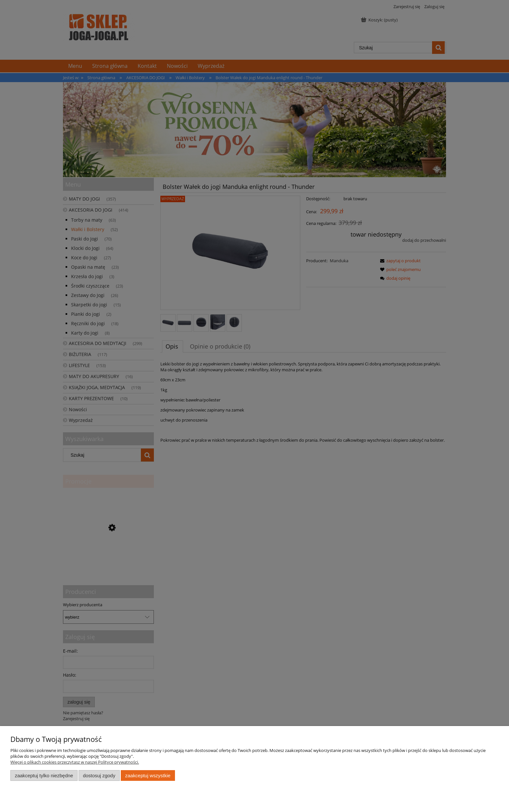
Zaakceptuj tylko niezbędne (44, 775)
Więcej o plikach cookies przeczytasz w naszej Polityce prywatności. (75, 762)
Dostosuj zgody (99, 775)
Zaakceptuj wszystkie (148, 775)
